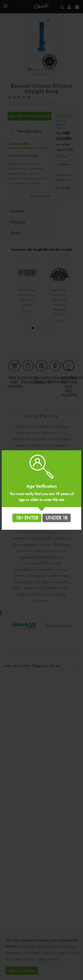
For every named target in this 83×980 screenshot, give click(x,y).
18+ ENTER (27, 518)
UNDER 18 (57, 518)
